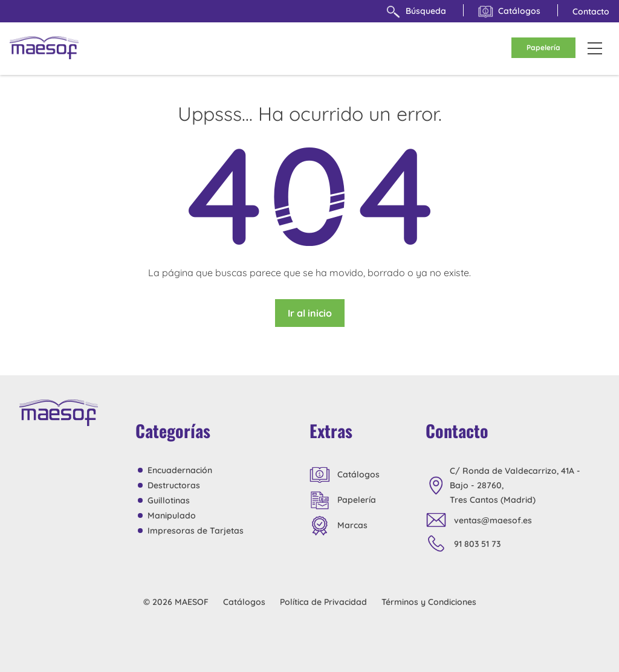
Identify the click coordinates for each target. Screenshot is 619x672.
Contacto (591, 11)
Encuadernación (180, 470)
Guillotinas (169, 500)
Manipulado (172, 515)
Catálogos (509, 12)
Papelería (543, 47)
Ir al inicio (310, 313)
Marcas (339, 526)
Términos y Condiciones (429, 602)
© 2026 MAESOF (176, 602)
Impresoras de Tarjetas (196, 531)
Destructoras (174, 485)
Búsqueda (416, 12)
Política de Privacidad (323, 602)
